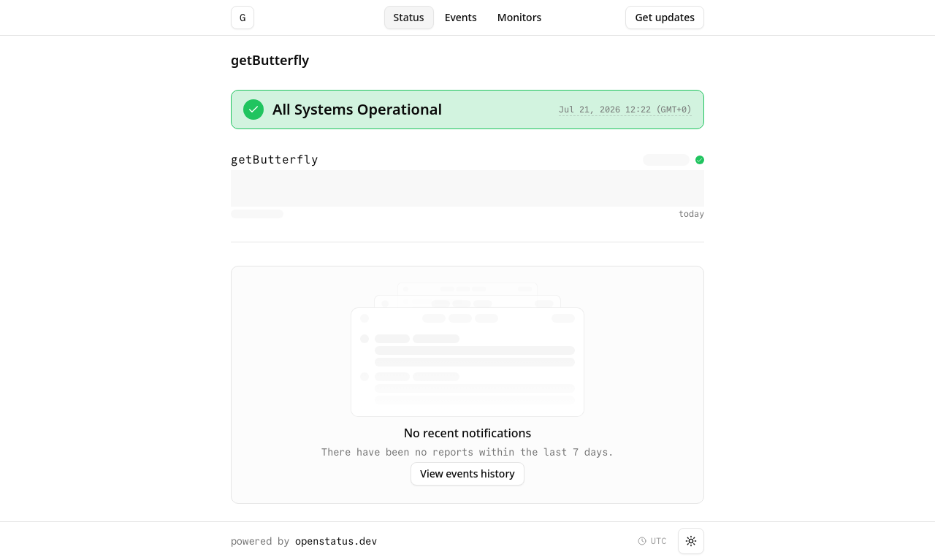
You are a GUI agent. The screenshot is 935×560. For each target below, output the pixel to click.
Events (461, 17)
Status (409, 17)
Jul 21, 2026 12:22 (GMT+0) (625, 109)
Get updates (665, 17)
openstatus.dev (336, 541)
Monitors (520, 17)
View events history (467, 473)
